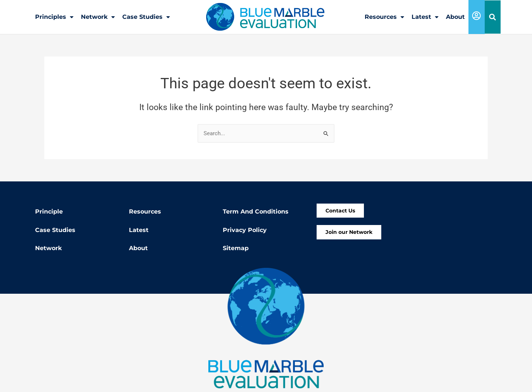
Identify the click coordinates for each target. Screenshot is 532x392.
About (455, 17)
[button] (493, 17)
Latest (425, 17)
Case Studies (146, 17)
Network (98, 17)
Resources (384, 17)
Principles (54, 17)
